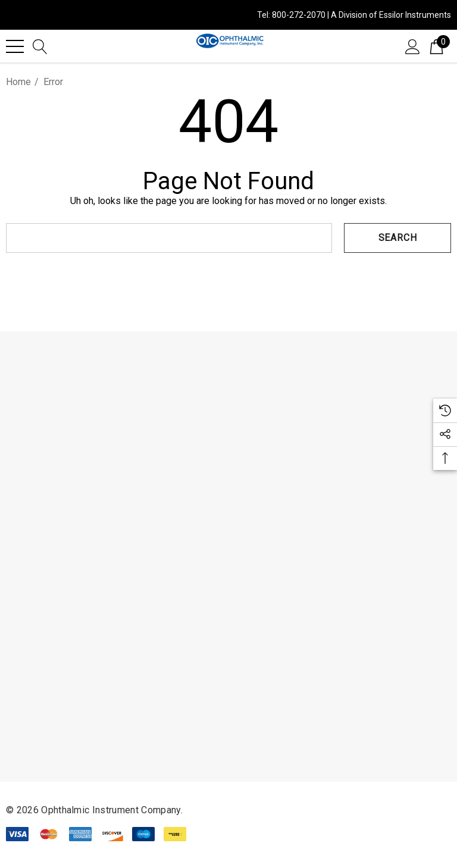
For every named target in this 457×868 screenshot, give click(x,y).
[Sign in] (413, 46)
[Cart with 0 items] (436, 46)
